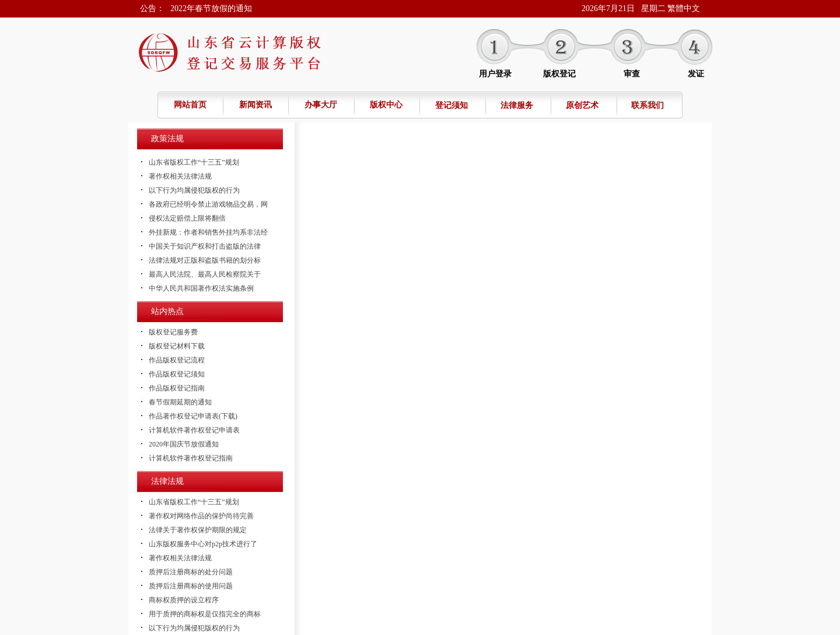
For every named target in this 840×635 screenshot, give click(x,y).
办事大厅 (321, 105)
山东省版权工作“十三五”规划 (194, 162)
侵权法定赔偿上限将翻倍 (187, 218)
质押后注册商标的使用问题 (191, 586)
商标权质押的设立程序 (184, 600)
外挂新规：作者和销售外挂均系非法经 (208, 232)
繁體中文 (684, 8)
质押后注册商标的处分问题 (191, 572)
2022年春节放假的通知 (211, 8)
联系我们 (647, 105)
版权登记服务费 (173, 332)
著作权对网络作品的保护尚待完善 (201, 516)
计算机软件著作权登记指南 (191, 458)
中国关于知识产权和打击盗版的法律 (205, 246)
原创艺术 (582, 105)
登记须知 (452, 105)
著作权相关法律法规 (180, 176)
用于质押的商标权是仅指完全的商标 (205, 614)
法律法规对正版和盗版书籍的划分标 (205, 260)
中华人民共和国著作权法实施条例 (201, 288)
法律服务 (517, 105)
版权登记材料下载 (177, 346)
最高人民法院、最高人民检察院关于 (205, 274)
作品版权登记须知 (177, 374)
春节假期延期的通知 (180, 402)
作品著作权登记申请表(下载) (193, 416)
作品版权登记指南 (177, 388)
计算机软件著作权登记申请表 (194, 430)
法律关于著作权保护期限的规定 (198, 530)
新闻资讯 (256, 105)
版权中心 (386, 105)
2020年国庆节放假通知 (184, 444)
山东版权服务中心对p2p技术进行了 (203, 544)
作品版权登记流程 (177, 360)
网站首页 (190, 105)
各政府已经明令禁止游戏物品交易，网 (208, 204)
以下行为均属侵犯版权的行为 (194, 190)
